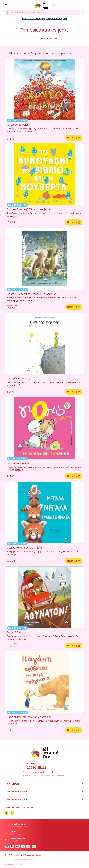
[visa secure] (29, 846)
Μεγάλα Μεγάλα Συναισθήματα (24, 548)
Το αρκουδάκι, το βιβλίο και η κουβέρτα (29, 209)
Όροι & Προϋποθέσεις (13, 855)
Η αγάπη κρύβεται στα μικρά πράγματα (29, 717)
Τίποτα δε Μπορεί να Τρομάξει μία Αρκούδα (31, 294)
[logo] (44, 5)
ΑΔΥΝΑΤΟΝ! (14, 632)
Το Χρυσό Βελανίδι (17, 125)
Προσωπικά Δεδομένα (34, 855)
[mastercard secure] (34, 846)
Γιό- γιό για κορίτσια (18, 463)
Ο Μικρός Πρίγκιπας (18, 379)
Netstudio (20, 864)
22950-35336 (37, 768)
